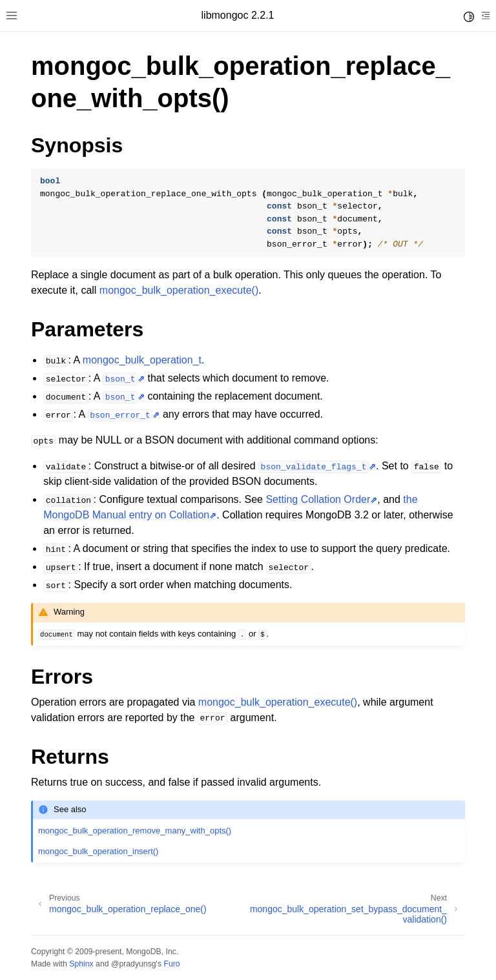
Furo (171, 964)
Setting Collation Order (318, 499)
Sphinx (81, 964)
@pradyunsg (134, 964)
